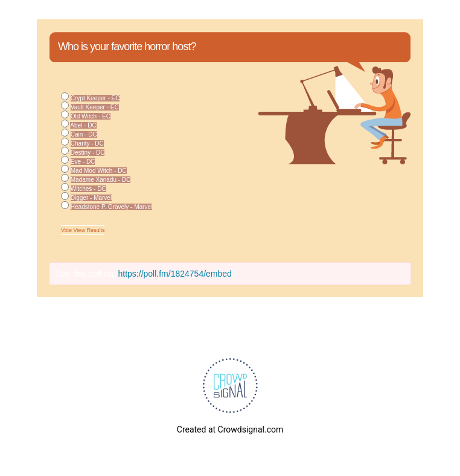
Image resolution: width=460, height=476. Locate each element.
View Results (89, 230)
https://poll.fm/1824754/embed (175, 274)
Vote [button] (67, 230)
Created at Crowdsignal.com (230, 429)
